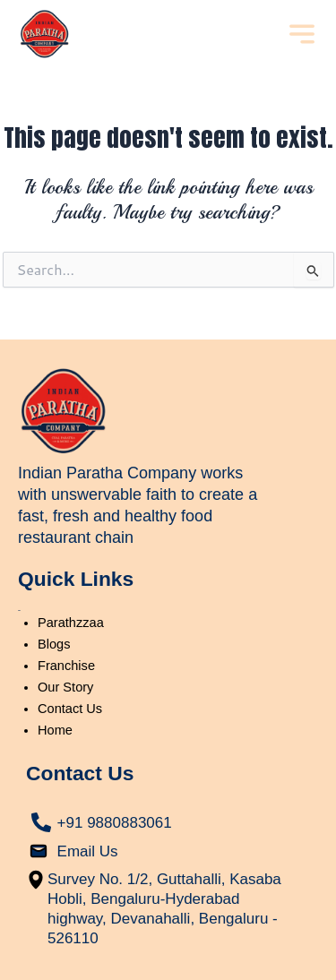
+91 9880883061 (115, 823)
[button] (302, 36)
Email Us (88, 851)
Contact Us (70, 709)
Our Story (65, 687)
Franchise (66, 666)
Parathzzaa (71, 623)
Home (55, 730)
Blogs (54, 644)
